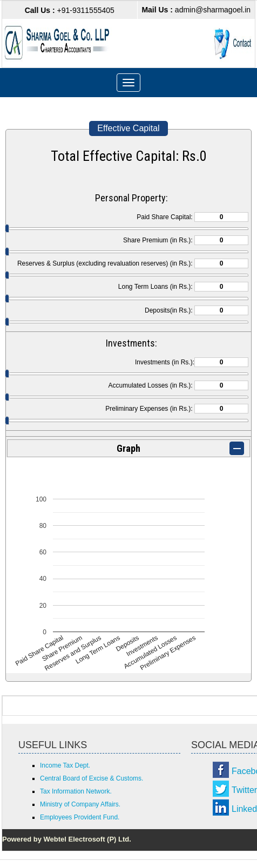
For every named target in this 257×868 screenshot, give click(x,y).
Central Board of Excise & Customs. (92, 778)
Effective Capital (128, 128)
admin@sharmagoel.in (196, 10)
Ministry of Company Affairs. (80, 804)
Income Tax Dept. (65, 765)
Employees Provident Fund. (80, 817)
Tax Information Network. (76, 791)
